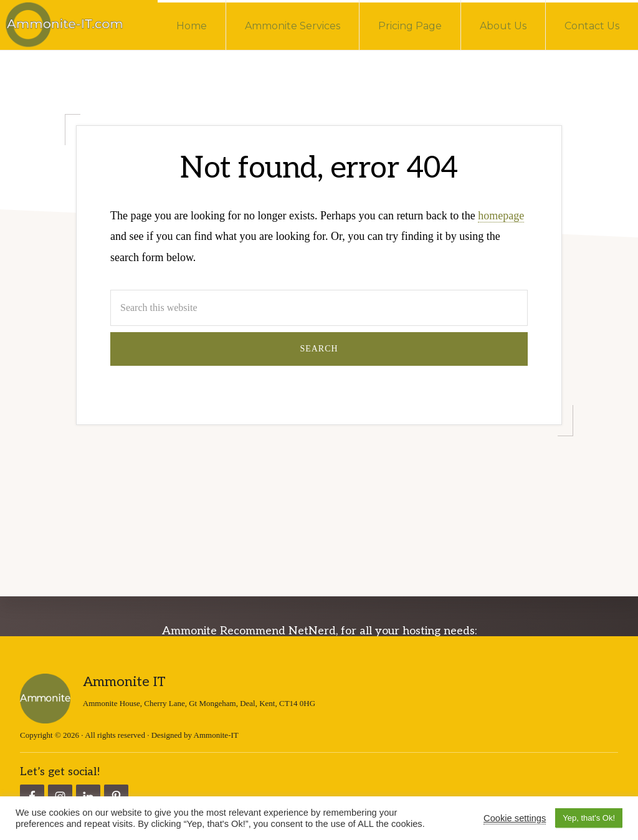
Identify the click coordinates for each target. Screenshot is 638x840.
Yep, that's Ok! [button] (589, 818)
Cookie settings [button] (515, 818)
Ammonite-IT (216, 734)
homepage (501, 216)
